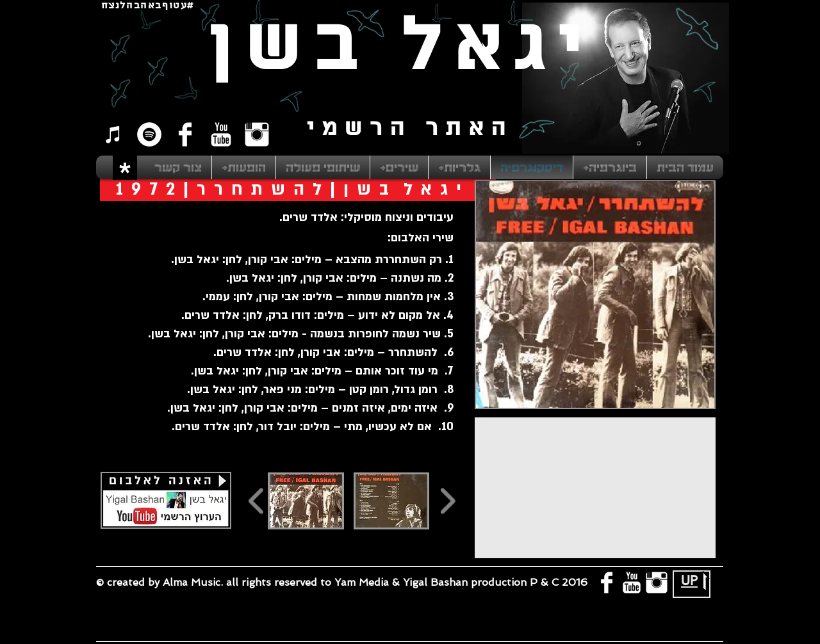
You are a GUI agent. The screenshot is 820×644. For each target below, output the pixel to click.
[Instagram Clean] (257, 134)
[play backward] (257, 501)
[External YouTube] (595, 488)
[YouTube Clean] (221, 134)
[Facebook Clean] (185, 134)
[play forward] (447, 501)
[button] (306, 501)
